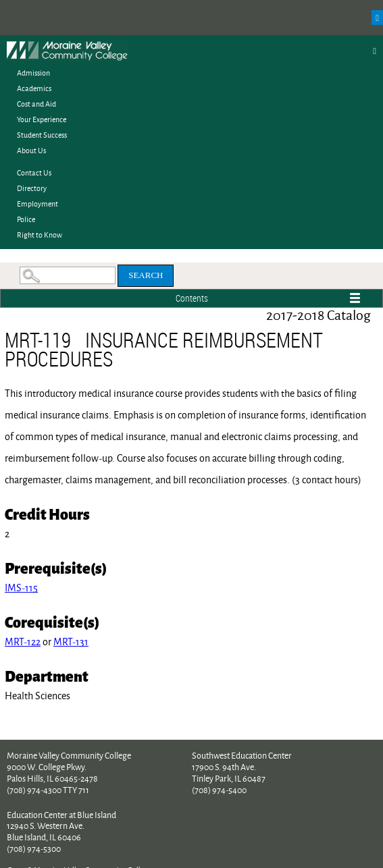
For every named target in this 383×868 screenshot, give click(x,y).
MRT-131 (71, 642)
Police (26, 219)
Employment (37, 204)
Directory (32, 188)
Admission (33, 73)
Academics (34, 88)
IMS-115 (21, 588)
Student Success (42, 135)
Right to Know (40, 235)
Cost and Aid (36, 104)
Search (146, 275)
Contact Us (34, 172)
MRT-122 (23, 642)
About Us (31, 150)
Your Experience (42, 119)
